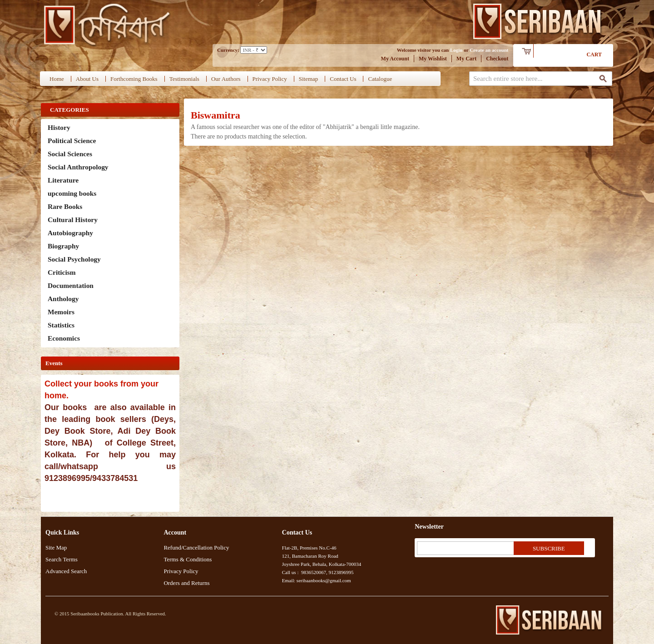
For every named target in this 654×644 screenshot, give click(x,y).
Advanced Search (66, 571)
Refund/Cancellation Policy (196, 547)
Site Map (56, 547)
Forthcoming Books (134, 79)
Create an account (489, 50)
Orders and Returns (186, 583)
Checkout (497, 59)
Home (57, 79)
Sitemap (309, 79)
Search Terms (62, 559)
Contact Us (343, 79)
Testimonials (184, 79)
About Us (87, 79)
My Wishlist (433, 59)
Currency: (228, 50)
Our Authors (226, 79)
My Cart (466, 59)
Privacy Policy (270, 79)
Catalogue (380, 79)
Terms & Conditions (188, 559)
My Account (395, 59)
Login (456, 50)
